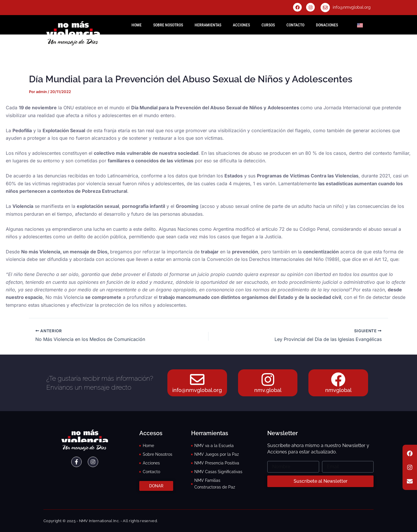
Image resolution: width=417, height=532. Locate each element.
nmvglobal (338, 390)
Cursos (268, 25)
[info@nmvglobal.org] (325, 8)
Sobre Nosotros (168, 25)
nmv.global (268, 390)
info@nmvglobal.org (352, 7)
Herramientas (208, 25)
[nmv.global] (268, 380)
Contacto (295, 25)
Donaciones (327, 25)
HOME (137, 25)
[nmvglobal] (338, 380)
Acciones (241, 25)
